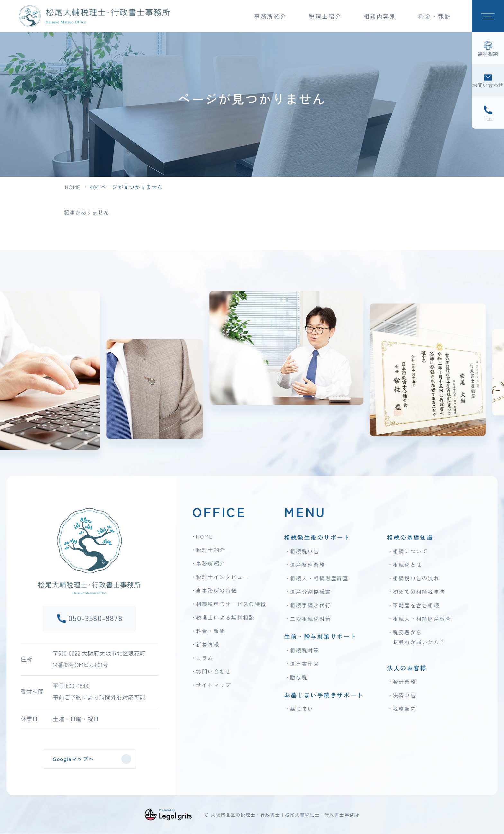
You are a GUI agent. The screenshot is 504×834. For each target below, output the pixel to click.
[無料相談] (488, 48)
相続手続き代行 (310, 605)
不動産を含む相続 (416, 605)
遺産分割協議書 (310, 592)
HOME (73, 187)
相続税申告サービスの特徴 (231, 604)
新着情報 (208, 644)
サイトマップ (214, 685)
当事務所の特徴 (217, 590)
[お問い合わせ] (488, 80)
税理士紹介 (211, 550)
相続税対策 (305, 650)
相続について (410, 551)
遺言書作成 (305, 664)
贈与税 (299, 677)
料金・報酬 (435, 16)
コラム (205, 658)
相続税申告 (305, 551)
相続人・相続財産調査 (319, 578)
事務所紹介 (211, 563)
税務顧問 (405, 709)
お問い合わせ (214, 671)
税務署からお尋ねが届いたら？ (419, 637)
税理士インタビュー (222, 577)
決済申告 (405, 695)
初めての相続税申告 (419, 592)
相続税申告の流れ (416, 578)
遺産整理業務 (307, 565)
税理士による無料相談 (225, 617)
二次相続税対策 (310, 619)
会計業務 (405, 682)
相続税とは (407, 565)
